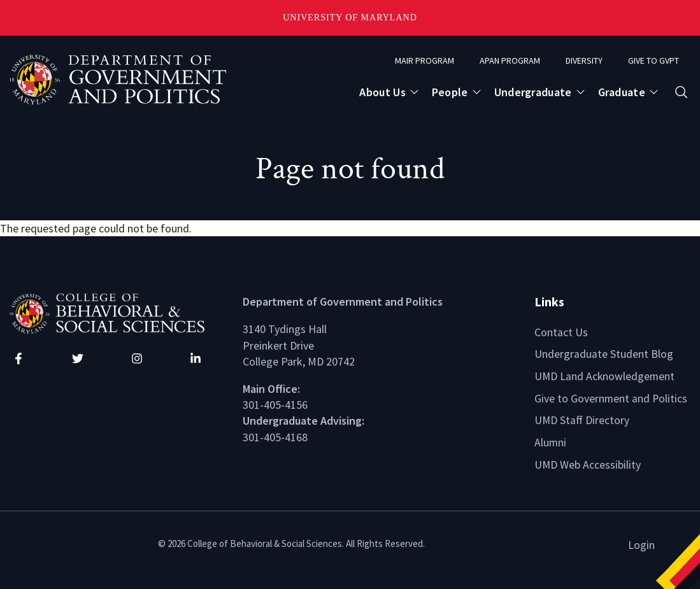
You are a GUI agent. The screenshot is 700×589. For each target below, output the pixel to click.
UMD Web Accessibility (588, 463)
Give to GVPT (654, 60)
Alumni (551, 441)
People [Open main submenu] (450, 92)
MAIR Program (425, 60)
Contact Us (561, 332)
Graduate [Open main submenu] (622, 92)
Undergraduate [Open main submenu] (533, 92)
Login (641, 542)
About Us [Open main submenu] (382, 92)
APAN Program (510, 60)
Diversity (584, 60)
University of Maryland (350, 18)
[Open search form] (681, 92)
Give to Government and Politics (611, 397)
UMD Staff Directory (582, 419)
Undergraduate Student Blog (604, 354)
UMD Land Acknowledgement (605, 375)
